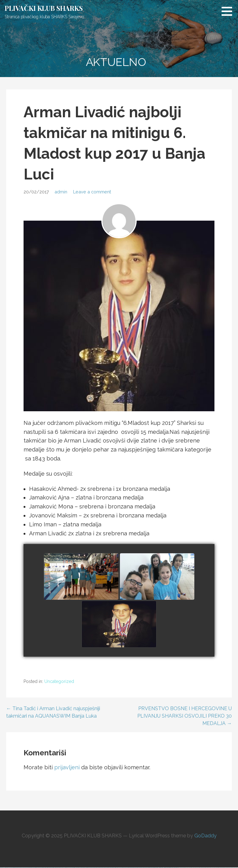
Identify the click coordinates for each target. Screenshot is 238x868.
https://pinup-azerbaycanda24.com (195, 868)
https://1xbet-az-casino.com (188, 868)
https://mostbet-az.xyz (208, 868)
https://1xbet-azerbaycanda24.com (228, 868)
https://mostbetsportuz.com (221, 868)
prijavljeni (67, 767)
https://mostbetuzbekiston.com (181, 868)
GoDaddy (205, 836)
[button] (229, 11)
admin (61, 192)
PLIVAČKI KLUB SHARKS (44, 8)
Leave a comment (92, 192)
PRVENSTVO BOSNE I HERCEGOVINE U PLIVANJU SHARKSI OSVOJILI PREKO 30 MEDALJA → (185, 716)
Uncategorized (59, 681)
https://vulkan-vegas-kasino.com (214, 868)
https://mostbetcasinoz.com (202, 868)
